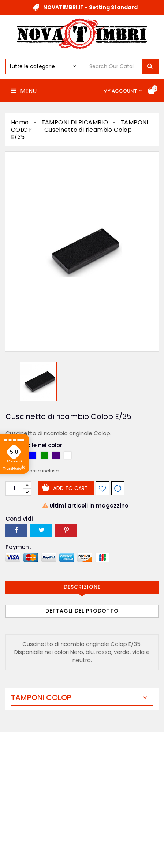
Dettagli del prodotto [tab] (82, 611)
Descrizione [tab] (82, 587)
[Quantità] (14, 489)
